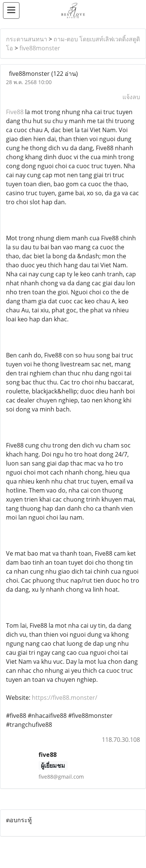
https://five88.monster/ (65, 698)
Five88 (15, 112)
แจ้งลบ (131, 97)
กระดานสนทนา (27, 39)
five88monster (40, 48)
